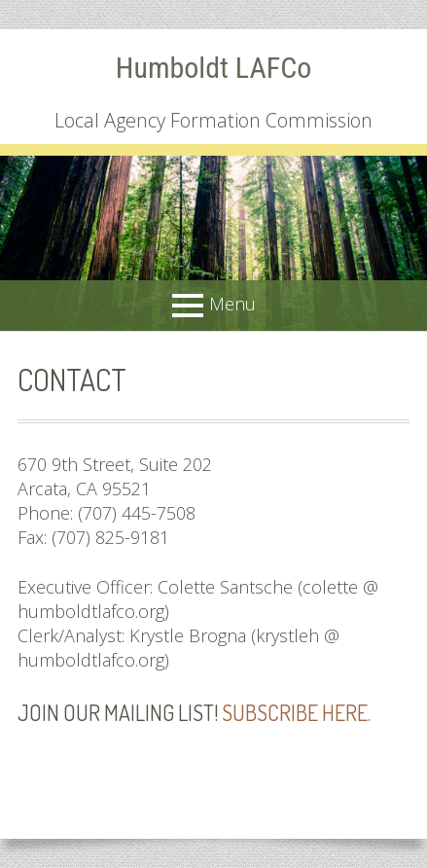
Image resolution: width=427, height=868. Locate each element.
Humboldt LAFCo (213, 68)
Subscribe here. (296, 712)
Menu (232, 304)
